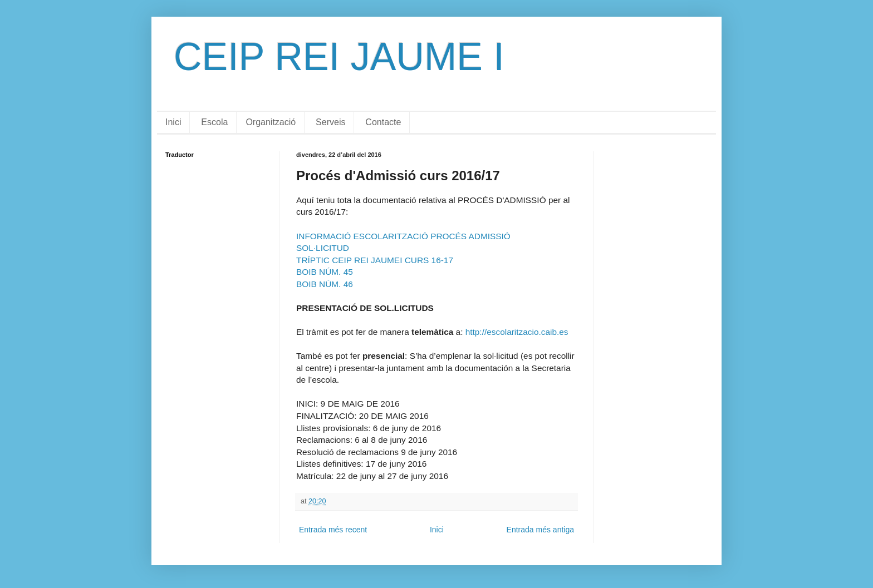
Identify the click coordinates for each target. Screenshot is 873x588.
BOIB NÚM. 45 (325, 272)
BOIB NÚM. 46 (325, 284)
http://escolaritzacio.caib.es (517, 332)
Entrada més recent (333, 530)
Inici (173, 122)
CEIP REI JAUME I (339, 57)
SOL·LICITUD (323, 248)
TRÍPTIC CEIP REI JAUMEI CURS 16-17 (375, 260)
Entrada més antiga (540, 530)
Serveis (330, 122)
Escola (214, 122)
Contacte (383, 122)
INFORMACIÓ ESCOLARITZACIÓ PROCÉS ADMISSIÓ (403, 236)
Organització (271, 122)
